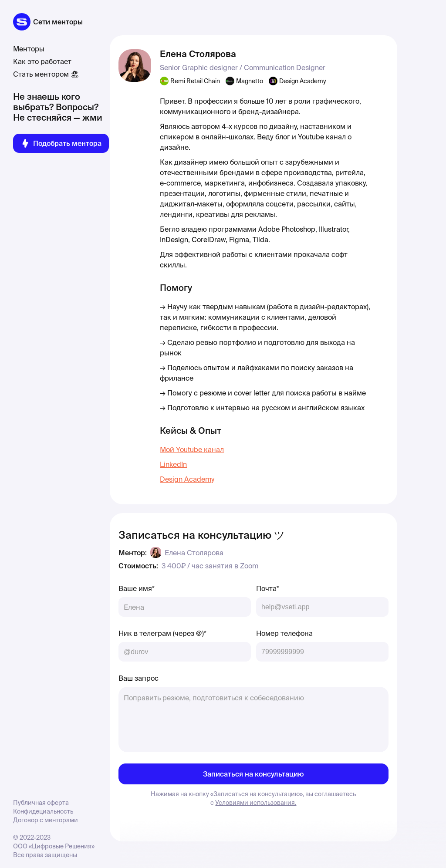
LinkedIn (173, 464)
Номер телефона (284, 633)
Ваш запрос (139, 678)
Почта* (268, 588)
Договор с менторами (46, 820)
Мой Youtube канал (192, 449)
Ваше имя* (137, 588)
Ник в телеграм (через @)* (162, 633)
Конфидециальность (43, 811)
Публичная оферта (41, 803)
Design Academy (187, 479)
